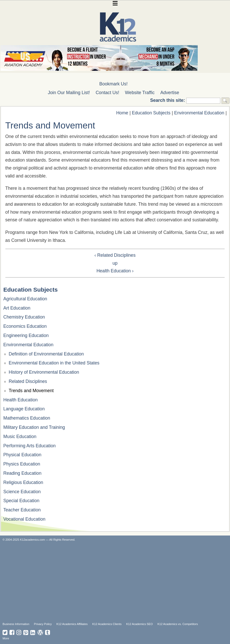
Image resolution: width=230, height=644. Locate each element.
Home (122, 113)
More (6, 638)
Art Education (17, 308)
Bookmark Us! (113, 84)
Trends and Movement (31, 391)
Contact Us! (107, 93)
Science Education (22, 492)
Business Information (16, 624)
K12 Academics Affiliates (72, 624)
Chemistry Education (24, 317)
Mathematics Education (27, 418)
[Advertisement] (116, 581)
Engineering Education (26, 335)
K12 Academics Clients (107, 624)
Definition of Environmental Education (46, 354)
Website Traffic (140, 93)
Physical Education (22, 455)
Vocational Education (24, 519)
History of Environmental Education (44, 372)
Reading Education (22, 473)
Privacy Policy (43, 624)
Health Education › (115, 271)
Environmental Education (199, 113)
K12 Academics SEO (140, 624)
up (115, 263)
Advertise (170, 93)
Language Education (24, 409)
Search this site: (168, 100)
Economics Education (25, 326)
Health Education (20, 400)
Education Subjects (151, 113)
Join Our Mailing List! (69, 93)
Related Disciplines (28, 381)
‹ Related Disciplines (115, 255)
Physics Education (22, 464)
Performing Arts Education (29, 446)
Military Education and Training (34, 427)
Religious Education (23, 482)
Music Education (20, 437)
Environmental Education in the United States (54, 363)
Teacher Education (22, 510)
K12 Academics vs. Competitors (178, 624)
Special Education (21, 501)
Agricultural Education (25, 299)
